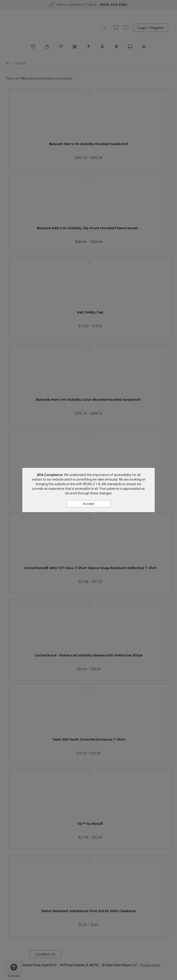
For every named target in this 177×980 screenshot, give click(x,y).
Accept (88, 504)
